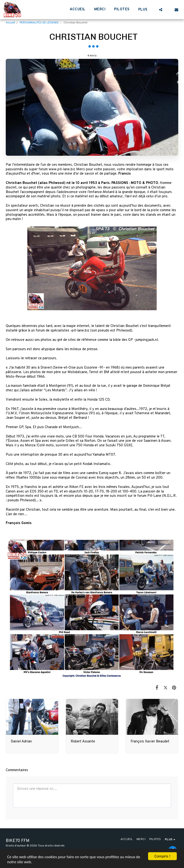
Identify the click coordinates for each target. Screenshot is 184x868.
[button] (161, 10)
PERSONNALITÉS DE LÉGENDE (39, 23)
